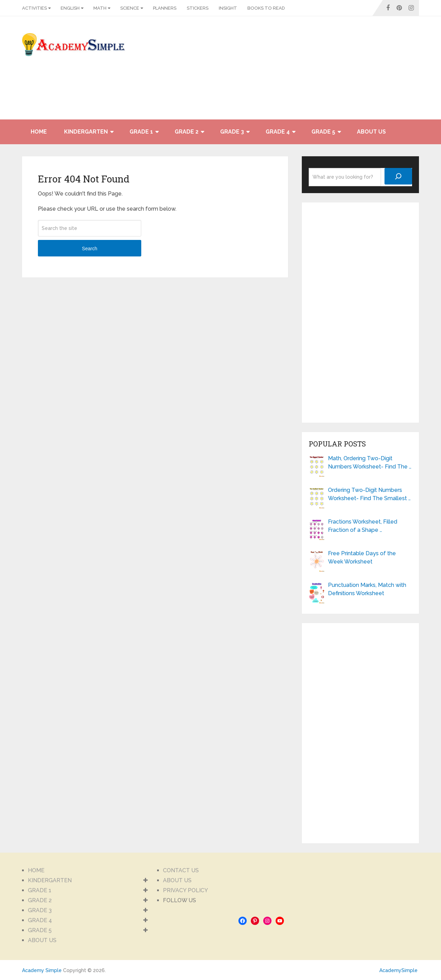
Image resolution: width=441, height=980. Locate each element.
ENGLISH (70, 8)
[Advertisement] (357, 71)
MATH (100, 8)
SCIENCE (130, 8)
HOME (39, 132)
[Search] (398, 176)
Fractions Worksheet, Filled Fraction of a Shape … (363, 526)
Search (90, 249)
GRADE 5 (323, 132)
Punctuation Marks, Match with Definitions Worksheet (367, 589)
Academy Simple (42, 970)
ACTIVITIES (34, 8)
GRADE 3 (232, 132)
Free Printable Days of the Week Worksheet (362, 557)
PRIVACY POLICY (186, 890)
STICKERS (198, 8)
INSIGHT (228, 8)
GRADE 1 (141, 132)
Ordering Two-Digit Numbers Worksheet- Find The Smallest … (369, 494)
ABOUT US (371, 132)
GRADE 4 (278, 132)
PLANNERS (165, 8)
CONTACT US (181, 870)
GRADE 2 (187, 132)
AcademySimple (398, 970)
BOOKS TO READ (266, 8)
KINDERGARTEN (86, 132)
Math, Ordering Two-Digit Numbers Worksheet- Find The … (370, 462)
